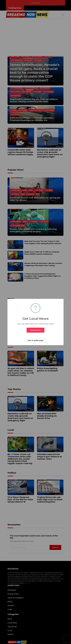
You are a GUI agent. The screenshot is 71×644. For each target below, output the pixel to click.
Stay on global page (36, 340)
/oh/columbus (35, 330)
